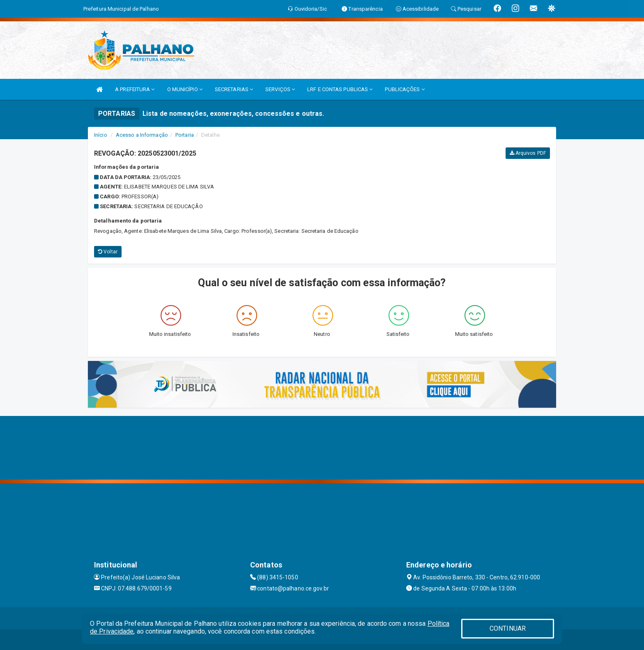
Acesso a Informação (142, 135)
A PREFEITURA (135, 89)
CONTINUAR (508, 628)
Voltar (108, 252)
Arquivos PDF (528, 153)
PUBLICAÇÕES (405, 89)
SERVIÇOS (280, 89)
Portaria (185, 135)
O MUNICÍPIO (185, 89)
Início (101, 135)
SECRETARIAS (234, 89)
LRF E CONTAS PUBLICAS (340, 89)
